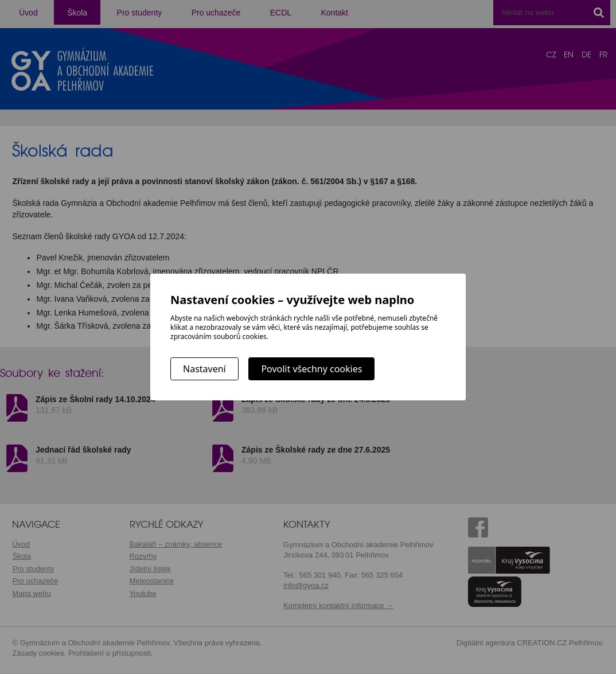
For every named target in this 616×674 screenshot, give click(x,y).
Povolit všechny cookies (311, 369)
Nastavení (204, 369)
